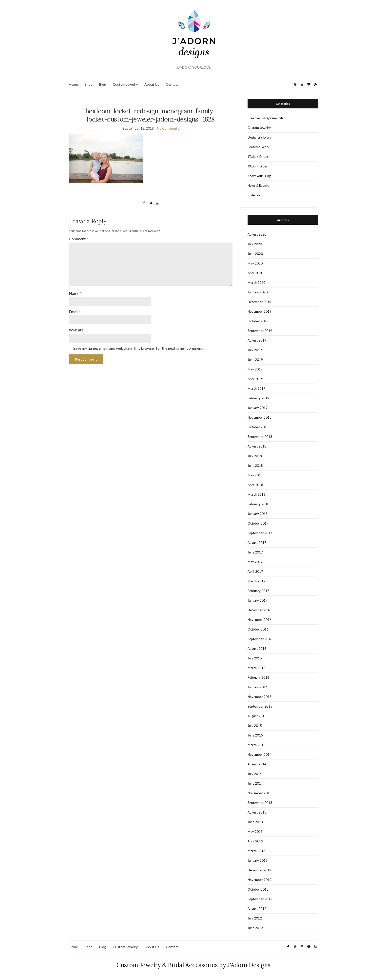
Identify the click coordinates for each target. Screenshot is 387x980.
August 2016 (257, 649)
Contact (172, 84)
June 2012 (255, 928)
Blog (103, 84)
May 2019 (255, 369)
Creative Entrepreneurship (267, 118)
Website (76, 327)
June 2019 (255, 360)
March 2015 (256, 745)
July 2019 (255, 350)
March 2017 (256, 581)
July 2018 (255, 456)
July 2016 (255, 658)
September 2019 (260, 331)
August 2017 (257, 543)
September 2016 (260, 639)
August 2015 (257, 716)
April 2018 (255, 485)
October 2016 (258, 629)
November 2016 (260, 620)
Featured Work (259, 147)
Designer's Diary (259, 137)
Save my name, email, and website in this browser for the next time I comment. (138, 345)
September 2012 (260, 899)
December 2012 (259, 870)
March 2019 (256, 388)
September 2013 (260, 803)
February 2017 (258, 591)
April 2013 (255, 841)
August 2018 (257, 446)
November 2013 (260, 793)
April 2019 (255, 379)
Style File (254, 195)
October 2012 (258, 889)
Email (75, 309)
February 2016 (258, 677)
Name (75, 291)
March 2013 (256, 851)
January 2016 (258, 687)
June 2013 (255, 822)
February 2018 (258, 504)
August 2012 (257, 909)
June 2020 (255, 254)
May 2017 (255, 562)
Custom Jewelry (125, 84)
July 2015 (255, 726)
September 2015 (260, 706)
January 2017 (258, 600)
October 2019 (258, 321)
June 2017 (255, 552)
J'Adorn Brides (258, 157)
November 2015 (260, 697)
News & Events (258, 185)
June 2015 (255, 735)
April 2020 (255, 273)
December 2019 (259, 302)
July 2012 (255, 918)
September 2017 (260, 533)
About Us (152, 84)
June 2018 (255, 466)
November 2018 (260, 417)
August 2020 (257, 234)
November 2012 (260, 880)
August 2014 (257, 764)
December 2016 (259, 610)
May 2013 (255, 832)
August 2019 (257, 340)
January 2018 (258, 514)
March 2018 (256, 494)
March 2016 (256, 668)
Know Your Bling (259, 176)
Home (73, 84)
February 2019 (258, 398)
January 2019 (258, 408)
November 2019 (260, 311)
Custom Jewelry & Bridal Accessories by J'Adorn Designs (193, 965)
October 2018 (258, 427)
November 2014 (260, 755)
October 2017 (258, 523)
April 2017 (255, 572)
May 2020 (255, 263)
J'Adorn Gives (258, 166)
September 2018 (260, 437)
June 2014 (255, 783)
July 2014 (255, 774)
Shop (89, 84)
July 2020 (255, 244)
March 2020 (256, 283)
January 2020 (258, 292)
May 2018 (255, 475)
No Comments (168, 128)
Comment (78, 239)
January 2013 (258, 860)
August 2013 (257, 812)
